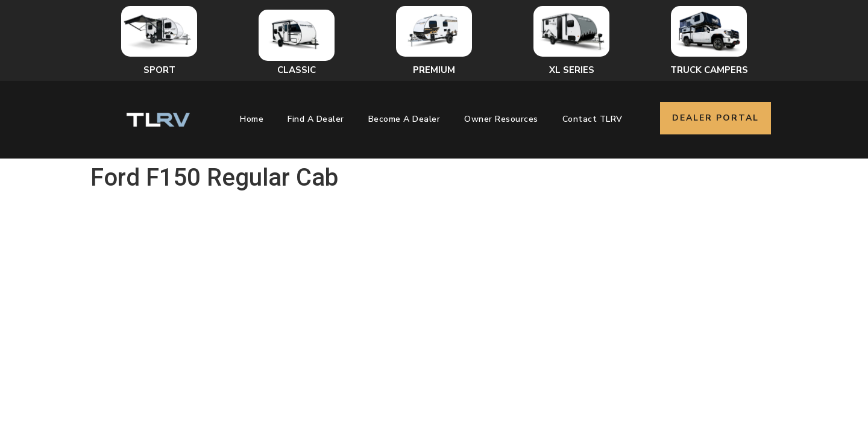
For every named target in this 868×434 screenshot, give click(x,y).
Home (252, 119)
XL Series (572, 70)
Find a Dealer (316, 119)
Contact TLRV (593, 119)
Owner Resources (501, 119)
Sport (159, 70)
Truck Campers (709, 70)
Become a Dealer (404, 119)
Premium (434, 70)
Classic (297, 70)
